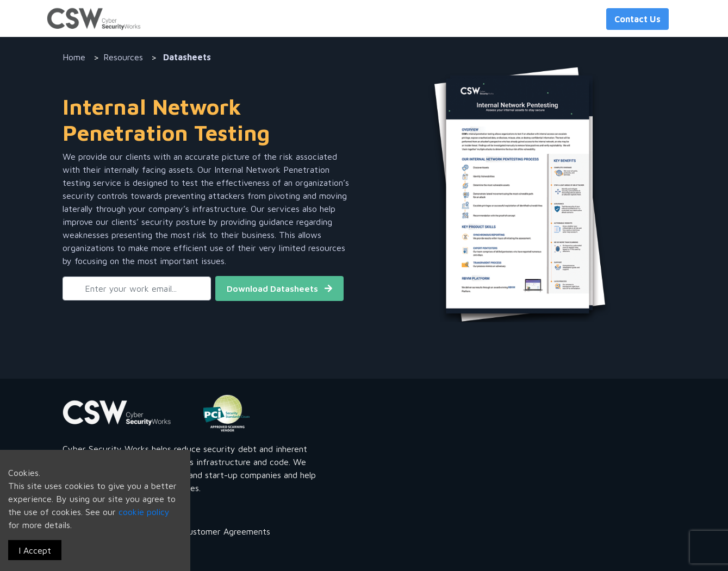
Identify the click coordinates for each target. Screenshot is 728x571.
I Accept (35, 550)
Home (74, 57)
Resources (123, 57)
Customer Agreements (226, 531)
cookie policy (144, 512)
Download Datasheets (279, 288)
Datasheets (186, 57)
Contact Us (637, 19)
